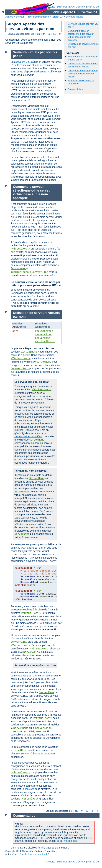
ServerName (18, 268)
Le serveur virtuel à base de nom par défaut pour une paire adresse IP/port (36, 284)
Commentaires (75, 89)
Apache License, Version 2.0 (35, 854)
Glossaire (81, 7)
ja (49, 34)
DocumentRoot (44, 331)
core (15, 331)
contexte (29, 789)
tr (60, 34)
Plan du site (93, 7)
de (33, 34)
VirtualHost (19, 750)
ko (54, 34)
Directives (62, 7)
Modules (51, 862)
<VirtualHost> (20, 249)
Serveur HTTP (23, 17)
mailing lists (70, 841)
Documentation (41, 17)
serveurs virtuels (24, 62)
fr (44, 34)
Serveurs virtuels (74, 17)
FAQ (72, 7)
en (39, 34)
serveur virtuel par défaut (28, 436)
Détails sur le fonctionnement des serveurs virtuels (83, 65)
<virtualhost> (43, 718)
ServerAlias (43, 335)
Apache (9, 17)
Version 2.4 (57, 17)
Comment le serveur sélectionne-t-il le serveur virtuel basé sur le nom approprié (81, 35)
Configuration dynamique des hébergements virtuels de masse (83, 74)
